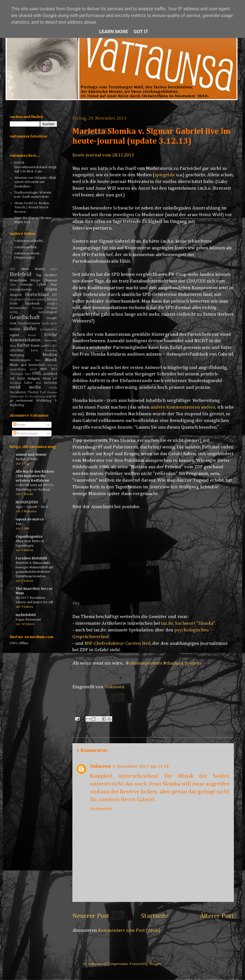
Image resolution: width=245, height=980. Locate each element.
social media (25, 387)
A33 (12, 269)
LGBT (53, 346)
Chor (13, 285)
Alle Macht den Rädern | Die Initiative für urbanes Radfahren (35, 476)
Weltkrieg (44, 401)
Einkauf (29, 300)
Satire (28, 383)
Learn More (114, 32)
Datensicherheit (21, 290)
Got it (141, 32)
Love (34, 351)
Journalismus (49, 329)
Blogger (155, 964)
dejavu (51, 289)
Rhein (47, 379)
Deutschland (37, 295)
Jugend (14, 335)
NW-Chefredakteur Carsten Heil (117, 644)
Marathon (51, 351)
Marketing (17, 355)
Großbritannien (29, 324)
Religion (34, 379)
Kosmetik (51, 341)
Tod (43, 392)
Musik (51, 360)
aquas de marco (30, 519)
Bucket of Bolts (27, 459)
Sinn (38, 383)
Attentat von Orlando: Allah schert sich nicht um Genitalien (35, 182)
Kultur (23, 345)
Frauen (52, 308)
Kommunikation (25, 340)
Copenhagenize (29, 537)
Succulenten (18, 392)
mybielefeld (26, 615)
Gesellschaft (25, 318)
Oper (28, 374)
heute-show (50, 324)
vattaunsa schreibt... (30, 241)
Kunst (35, 346)
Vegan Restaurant (28, 620)
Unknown (100, 767)
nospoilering (18, 369)
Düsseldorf (17, 300)
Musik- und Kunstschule (27, 365)
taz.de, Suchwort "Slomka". (188, 623)
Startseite (155, 916)
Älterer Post (217, 916)
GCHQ (14, 312)
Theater (33, 392)
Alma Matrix (33, 269)
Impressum (119, 964)
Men (38, 360)
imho (30, 329)
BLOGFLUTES (27, 502)
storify (53, 388)
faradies (52, 304)
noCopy (52, 365)
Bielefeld (21, 275)
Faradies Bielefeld (31, 558)
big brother (47, 275)
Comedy (26, 285)
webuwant (25, 401)
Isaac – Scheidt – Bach (32, 507)
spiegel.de (165, 175)
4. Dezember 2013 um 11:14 (141, 767)
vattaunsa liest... (27, 247)
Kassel (32, 335)
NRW (44, 369)
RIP (55, 379)
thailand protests (184, 663)
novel (33, 369)
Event (14, 304)
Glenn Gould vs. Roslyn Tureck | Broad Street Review (32, 207)
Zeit (19, 524)
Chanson (50, 280)
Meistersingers (20, 360)
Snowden (51, 383)
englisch (41, 300)
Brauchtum (18, 280)
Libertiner (17, 351)
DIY (55, 295)
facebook (33, 304)
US (26, 397)
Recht (21, 379)
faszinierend (18, 308)
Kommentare (26, 434)
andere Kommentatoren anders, (183, 407)
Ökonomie (17, 374)
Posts (19, 425)
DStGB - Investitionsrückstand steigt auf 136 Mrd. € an (35, 167)
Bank (54, 269)
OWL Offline (19, 643)
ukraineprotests (145, 663)
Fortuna (37, 308)
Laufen (45, 346)
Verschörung (37, 397)
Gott (13, 323)
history (15, 329)
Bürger (35, 281)
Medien (50, 355)
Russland (15, 383)
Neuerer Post (91, 916)
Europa (52, 300)
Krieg (13, 346)
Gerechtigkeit (48, 312)
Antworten (101, 809)
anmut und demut (31, 455)
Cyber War (47, 285)
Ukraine (52, 392)
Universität (17, 397)
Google (52, 318)
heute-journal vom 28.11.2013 (103, 155)
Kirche (51, 335)
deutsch (16, 295)
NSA (54, 369)
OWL (37, 374)
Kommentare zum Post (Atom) (129, 930)
